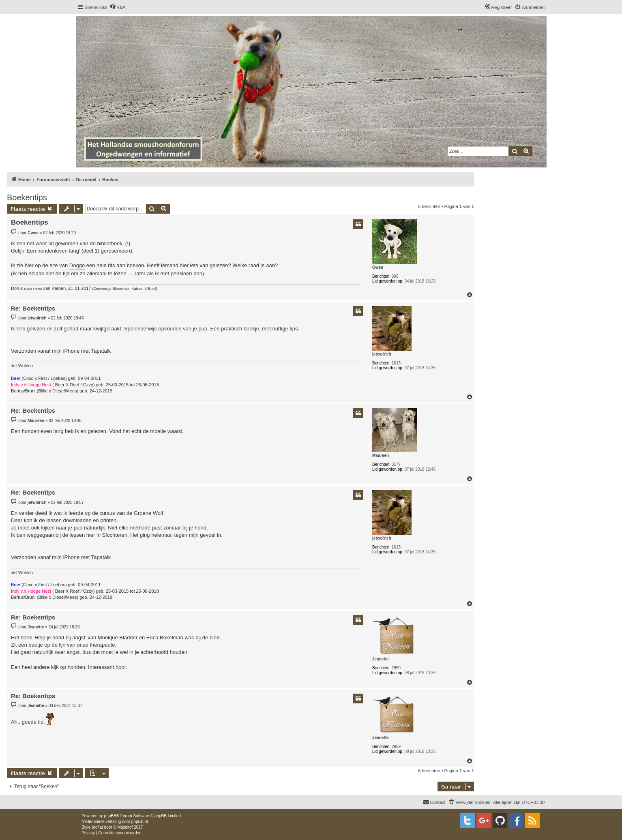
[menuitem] (118, 7)
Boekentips (27, 197)
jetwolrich (382, 354)
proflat (97, 827)
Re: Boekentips (33, 308)
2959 (396, 668)
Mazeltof (125, 827)
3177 (396, 464)
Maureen (381, 455)
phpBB (110, 816)
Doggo (77, 265)
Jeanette (381, 659)
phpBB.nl (140, 822)
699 (395, 276)
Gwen (378, 267)
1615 (396, 363)
